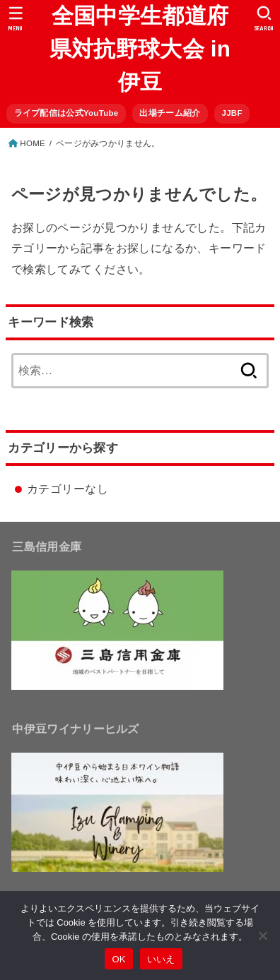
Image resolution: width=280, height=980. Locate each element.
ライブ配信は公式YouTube (66, 113)
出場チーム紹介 (170, 113)
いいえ (161, 959)
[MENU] (16, 18)
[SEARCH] (264, 18)
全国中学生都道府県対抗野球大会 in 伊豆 (140, 49)
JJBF (232, 113)
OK (118, 959)
